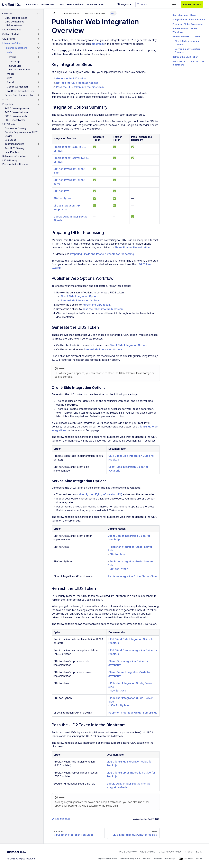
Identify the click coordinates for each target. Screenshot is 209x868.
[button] (124, 4)
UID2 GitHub (148, 852)
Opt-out (147, 858)
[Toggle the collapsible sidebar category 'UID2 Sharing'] (38, 124)
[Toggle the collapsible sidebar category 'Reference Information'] (38, 156)
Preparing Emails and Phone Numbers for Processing (102, 254)
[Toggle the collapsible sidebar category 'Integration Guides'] (38, 43)
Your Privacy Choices (190, 858)
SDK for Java (61, 191)
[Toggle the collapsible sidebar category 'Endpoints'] (38, 104)
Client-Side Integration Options (80, 296)
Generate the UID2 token (71, 79)
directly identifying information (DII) (101, 494)
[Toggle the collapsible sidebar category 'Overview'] (38, 14)
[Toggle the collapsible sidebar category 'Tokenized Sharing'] (38, 144)
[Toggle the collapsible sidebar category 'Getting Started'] (38, 34)
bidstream (98, 44)
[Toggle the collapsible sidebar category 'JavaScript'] (38, 62)
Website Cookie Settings (165, 858)
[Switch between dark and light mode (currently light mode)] (174, 4)
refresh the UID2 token (96, 305)
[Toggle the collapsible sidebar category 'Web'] (38, 52)
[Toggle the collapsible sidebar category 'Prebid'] (38, 57)
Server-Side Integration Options (80, 301)
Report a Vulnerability (107, 858)
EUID (199, 852)
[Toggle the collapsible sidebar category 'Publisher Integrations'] (38, 48)
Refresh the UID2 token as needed (77, 83)
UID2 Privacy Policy (170, 852)
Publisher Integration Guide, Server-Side (132, 576)
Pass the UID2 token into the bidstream (80, 87)
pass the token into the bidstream (103, 309)
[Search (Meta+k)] (152, 4)
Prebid (189, 852)
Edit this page (61, 819)
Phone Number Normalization (132, 248)
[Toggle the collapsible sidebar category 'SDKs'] (38, 100)
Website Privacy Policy (130, 858)
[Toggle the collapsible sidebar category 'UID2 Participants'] (38, 30)
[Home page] (54, 13)
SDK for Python (63, 198)
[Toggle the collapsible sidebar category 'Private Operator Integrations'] (38, 95)
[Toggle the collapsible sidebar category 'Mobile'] (38, 74)
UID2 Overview (128, 852)
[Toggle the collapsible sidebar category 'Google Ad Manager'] (38, 87)
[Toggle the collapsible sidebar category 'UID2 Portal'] (38, 39)
